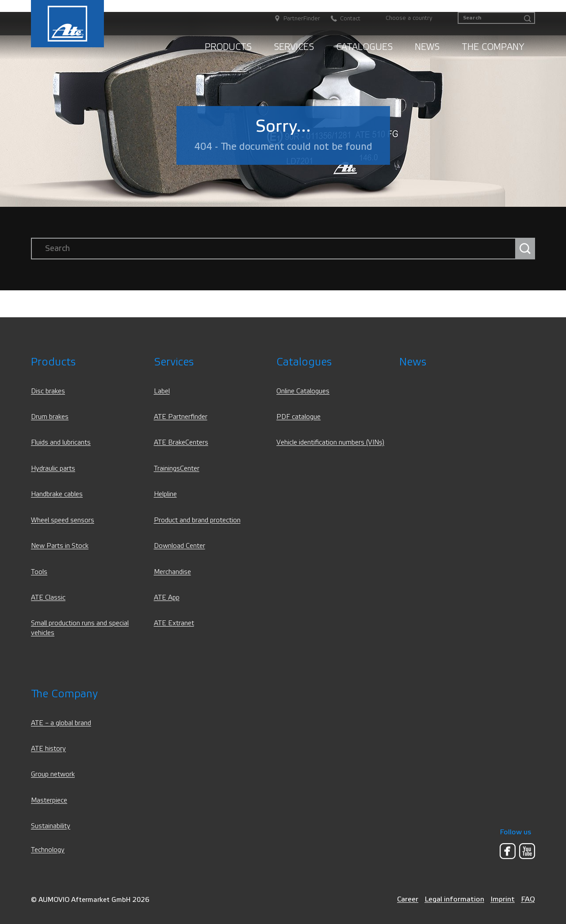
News (427, 47)
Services (294, 47)
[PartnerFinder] (293, 19)
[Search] (496, 18)
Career (408, 899)
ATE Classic (48, 598)
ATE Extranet (174, 623)
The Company (493, 47)
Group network (53, 774)
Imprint (503, 899)
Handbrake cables (57, 494)
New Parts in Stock (60, 546)
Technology (48, 850)
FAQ (528, 899)
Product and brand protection (197, 520)
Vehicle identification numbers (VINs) (330, 443)
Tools (39, 572)
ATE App (167, 598)
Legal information (454, 899)
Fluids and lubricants (61, 443)
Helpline (165, 494)
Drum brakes (50, 417)
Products (228, 47)
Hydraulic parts (53, 469)
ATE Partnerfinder (181, 417)
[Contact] (341, 19)
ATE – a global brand (61, 723)
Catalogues (364, 47)
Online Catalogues (303, 391)
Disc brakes (48, 391)
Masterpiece (49, 800)
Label (162, 391)
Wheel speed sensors (63, 520)
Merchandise (172, 572)
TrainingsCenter (177, 469)
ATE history (48, 749)
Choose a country (409, 18)
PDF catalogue (298, 417)
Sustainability (51, 826)
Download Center (180, 546)
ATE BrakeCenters (181, 443)
